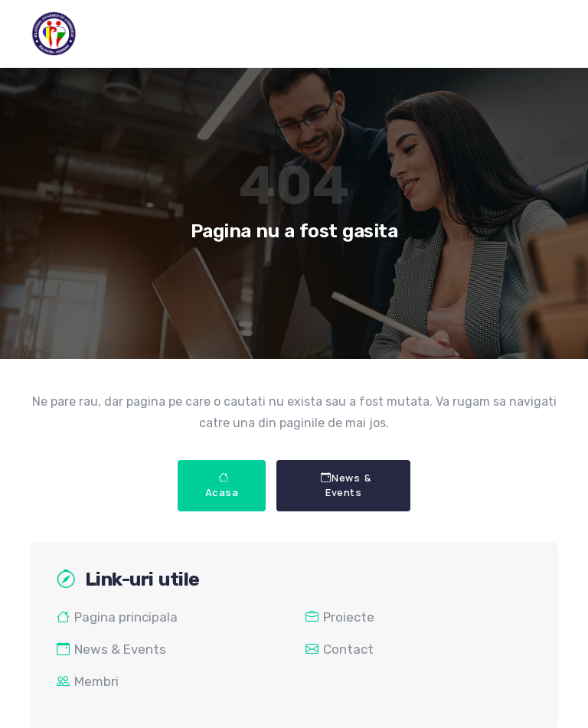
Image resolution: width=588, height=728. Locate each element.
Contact (340, 649)
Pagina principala (117, 617)
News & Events (346, 485)
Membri (88, 681)
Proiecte (340, 617)
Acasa (222, 485)
